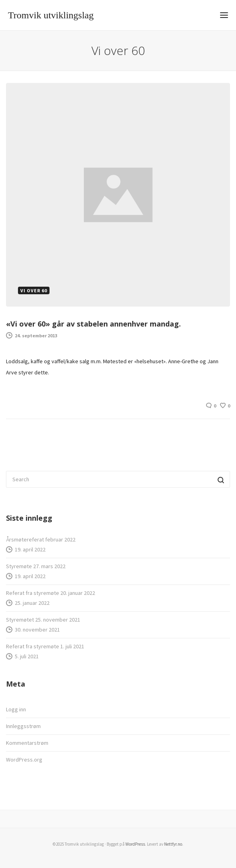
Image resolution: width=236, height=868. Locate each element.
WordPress (135, 844)
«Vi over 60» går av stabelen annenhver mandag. (93, 324)
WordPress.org (24, 760)
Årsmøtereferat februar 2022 (41, 539)
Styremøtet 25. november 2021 (43, 620)
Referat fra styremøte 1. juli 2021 (45, 646)
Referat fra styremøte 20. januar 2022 (51, 593)
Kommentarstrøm (27, 743)
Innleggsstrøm (23, 726)
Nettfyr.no (173, 844)
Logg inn (16, 709)
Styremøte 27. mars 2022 (36, 566)
